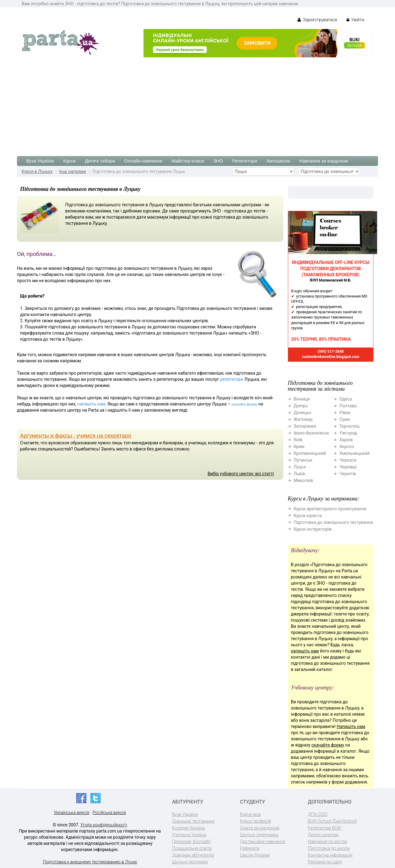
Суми (345, 419)
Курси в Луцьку (37, 171)
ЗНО (218, 161)
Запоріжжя (305, 426)
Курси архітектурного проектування (330, 509)
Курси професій (256, 821)
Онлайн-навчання (143, 161)
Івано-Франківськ (312, 433)
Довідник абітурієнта (193, 855)
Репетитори (245, 161)
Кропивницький (310, 453)
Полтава (348, 406)
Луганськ (303, 460)
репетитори (232, 379)
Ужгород (348, 433)
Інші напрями (73, 171)
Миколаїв (304, 480)
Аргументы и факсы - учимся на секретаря (76, 436)
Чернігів (348, 474)
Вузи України (40, 161)
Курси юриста (308, 516)
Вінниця (302, 399)
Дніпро (301, 406)
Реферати (250, 848)
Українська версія (71, 812)
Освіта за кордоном (260, 828)
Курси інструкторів (313, 529)
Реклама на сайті (325, 862)
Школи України (255, 855)
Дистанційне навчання (263, 841)
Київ (298, 440)
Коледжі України (189, 828)
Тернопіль (350, 426)
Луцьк (300, 467)
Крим (299, 446)
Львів (299, 474)
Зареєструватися (317, 20)
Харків (346, 440)
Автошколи (278, 161)
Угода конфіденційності (104, 825)
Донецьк (303, 413)
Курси (69, 161)
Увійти (355, 20)
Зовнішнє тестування (193, 821)
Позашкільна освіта (192, 848)
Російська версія (109, 812)
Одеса (346, 399)
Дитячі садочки (323, 835)
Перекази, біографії (191, 841)
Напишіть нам (351, 726)
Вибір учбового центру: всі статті (241, 474)
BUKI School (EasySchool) (333, 821)
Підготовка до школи (329, 848)
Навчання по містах (328, 841)
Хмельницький (355, 453)
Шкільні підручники (259, 835)
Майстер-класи (188, 161)
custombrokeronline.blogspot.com (331, 357)
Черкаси (348, 460)
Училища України (189, 835)
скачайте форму (244, 404)
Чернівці (348, 467)
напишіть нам (91, 404)
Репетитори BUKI (325, 828)
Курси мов (250, 814)
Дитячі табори (100, 161)
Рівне (345, 413)
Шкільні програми (190, 862)
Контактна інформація (330, 855)
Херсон (347, 446)
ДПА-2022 (318, 814)
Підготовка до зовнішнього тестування (333, 522)
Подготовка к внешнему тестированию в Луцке (90, 862)
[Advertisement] (197, 104)
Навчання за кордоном (324, 161)
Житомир (303, 419)
